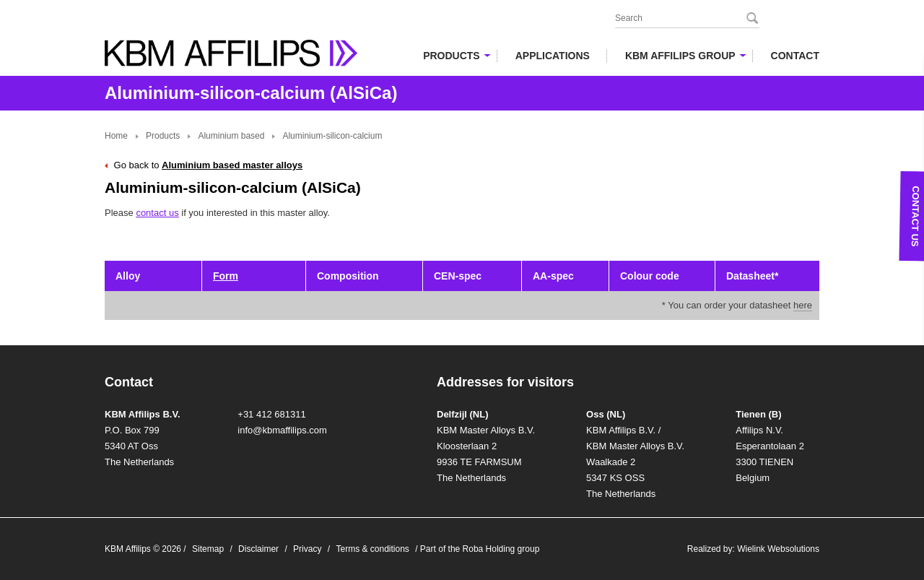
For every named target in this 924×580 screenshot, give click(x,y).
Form (226, 276)
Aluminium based (231, 136)
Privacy (307, 549)
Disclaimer (258, 549)
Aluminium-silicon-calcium (332, 136)
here (803, 305)
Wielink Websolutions (778, 549)
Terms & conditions (372, 549)
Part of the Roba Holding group (480, 549)
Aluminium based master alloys (232, 165)
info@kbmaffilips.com (282, 430)
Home (116, 136)
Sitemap (208, 549)
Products (163, 136)
